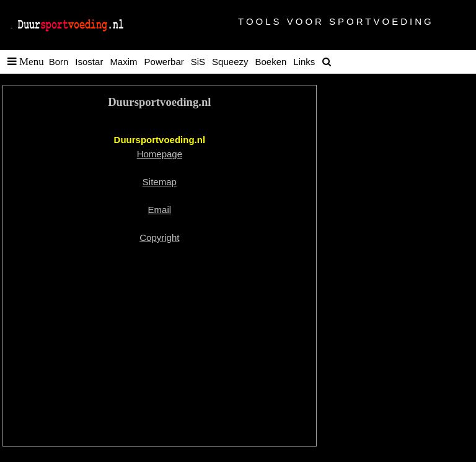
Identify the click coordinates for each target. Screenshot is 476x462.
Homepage (160, 154)
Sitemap (160, 182)
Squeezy (230, 62)
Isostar (89, 62)
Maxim (123, 62)
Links (304, 62)
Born (59, 62)
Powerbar (164, 62)
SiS (198, 62)
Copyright (159, 238)
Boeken (271, 62)
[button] (23, 62)
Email (160, 210)
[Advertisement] (160, 346)
